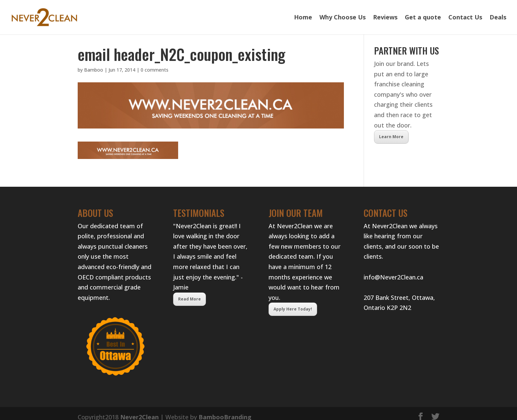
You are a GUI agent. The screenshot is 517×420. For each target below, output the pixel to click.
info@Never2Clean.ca (393, 277)
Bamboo (94, 70)
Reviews (385, 18)
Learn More (391, 137)
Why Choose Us (343, 18)
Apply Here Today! (293, 309)
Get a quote (423, 18)
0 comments (155, 70)
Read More (190, 299)
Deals (498, 18)
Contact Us (465, 18)
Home (303, 18)
